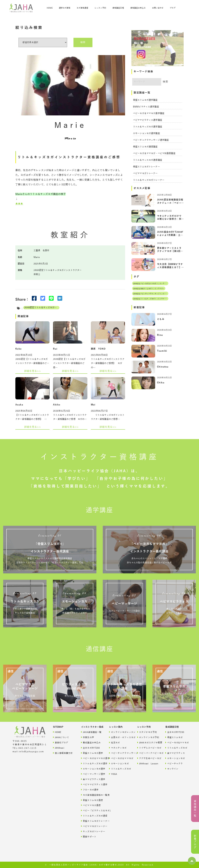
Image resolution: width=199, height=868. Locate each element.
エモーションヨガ (119, 763)
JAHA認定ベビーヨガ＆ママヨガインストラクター (151, 284)
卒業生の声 (88, 737)
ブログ (173, 8)
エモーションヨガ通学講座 (146, 133)
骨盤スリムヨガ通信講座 (145, 147)
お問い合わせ (158, 8)
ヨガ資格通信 (82, 8)
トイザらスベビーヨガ (148, 748)
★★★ (19, 204)
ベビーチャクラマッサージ (120, 753)
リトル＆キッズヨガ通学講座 (148, 127)
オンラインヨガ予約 (148, 737)
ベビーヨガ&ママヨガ (176, 743)
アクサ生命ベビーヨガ (148, 758)
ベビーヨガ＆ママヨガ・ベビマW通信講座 (154, 153)
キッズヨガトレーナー (92, 831)
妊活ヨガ (114, 743)
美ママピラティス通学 (92, 779)
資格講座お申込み (138, 8)
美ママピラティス (175, 753)
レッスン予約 (100, 8)
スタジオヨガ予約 (147, 732)
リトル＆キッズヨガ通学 (92, 763)
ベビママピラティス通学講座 (148, 120)
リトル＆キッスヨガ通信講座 (148, 160)
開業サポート (89, 837)
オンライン (172, 769)
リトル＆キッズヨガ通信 (92, 816)
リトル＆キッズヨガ (120, 769)
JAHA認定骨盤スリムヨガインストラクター (149, 289)
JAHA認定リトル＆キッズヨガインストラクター (42, 308)
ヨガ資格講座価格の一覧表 (92, 795)
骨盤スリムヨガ (174, 737)
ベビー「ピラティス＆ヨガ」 (92, 810)
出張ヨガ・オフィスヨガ (120, 737)
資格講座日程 (118, 8)
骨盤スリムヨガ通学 (92, 753)
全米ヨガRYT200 (90, 748)
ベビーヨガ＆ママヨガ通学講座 (149, 113)
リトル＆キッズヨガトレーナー (149, 180)
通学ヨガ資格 (65, 8)
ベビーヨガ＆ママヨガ (120, 758)
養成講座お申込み (91, 743)
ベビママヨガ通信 (91, 805)
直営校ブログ (61, 743)
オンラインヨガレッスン (120, 732)
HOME (50, 8)
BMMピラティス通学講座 (146, 107)
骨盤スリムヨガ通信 (92, 800)
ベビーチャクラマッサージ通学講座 (151, 140)
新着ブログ (195, 842)
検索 (83, 42)
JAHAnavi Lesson (148, 763)
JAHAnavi (59, 748)
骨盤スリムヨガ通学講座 (145, 100)
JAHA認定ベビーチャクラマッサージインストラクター (153, 294)
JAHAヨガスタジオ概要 (148, 743)
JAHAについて (61, 737)
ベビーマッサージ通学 (92, 774)
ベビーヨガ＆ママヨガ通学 (92, 758)
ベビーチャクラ (174, 763)
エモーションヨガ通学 (92, 769)
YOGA (113, 774)
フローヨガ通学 (90, 790)
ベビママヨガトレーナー (145, 173)
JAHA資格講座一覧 (91, 732)
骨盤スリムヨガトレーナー (146, 167)
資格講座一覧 (195, 809)
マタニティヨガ (118, 748)
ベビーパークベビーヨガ (148, 753)
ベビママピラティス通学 (92, 784)
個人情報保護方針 (63, 753)
